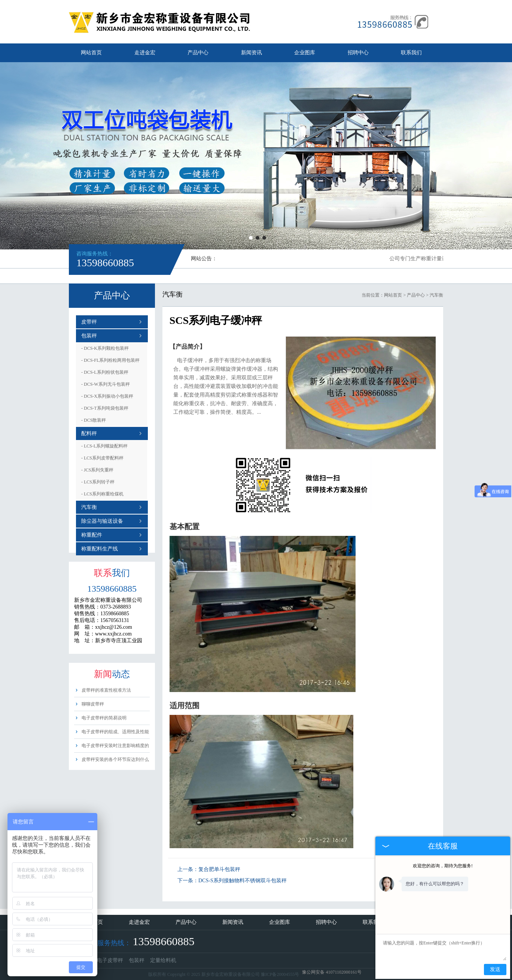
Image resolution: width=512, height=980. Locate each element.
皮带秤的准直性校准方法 (106, 690)
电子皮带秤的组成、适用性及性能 (115, 732)
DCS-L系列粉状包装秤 (105, 372)
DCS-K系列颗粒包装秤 (105, 348)
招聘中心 (358, 53)
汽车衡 (89, 507)
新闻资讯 (252, 53)
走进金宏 (145, 53)
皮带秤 (89, 322)
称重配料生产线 (100, 549)
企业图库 (305, 53)
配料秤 (89, 433)
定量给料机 (163, 960)
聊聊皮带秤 (93, 704)
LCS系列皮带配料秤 (102, 458)
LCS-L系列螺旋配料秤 (104, 446)
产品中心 (198, 53)
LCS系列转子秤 (98, 482)
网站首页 (91, 53)
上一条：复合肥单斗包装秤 (209, 869)
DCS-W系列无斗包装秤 (106, 384)
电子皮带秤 (110, 960)
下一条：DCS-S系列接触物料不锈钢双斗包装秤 (232, 881)
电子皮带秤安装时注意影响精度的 (115, 746)
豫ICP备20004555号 (280, 974)
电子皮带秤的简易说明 (104, 718)
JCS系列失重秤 (97, 470)
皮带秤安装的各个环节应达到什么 (115, 759)
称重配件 (92, 535)
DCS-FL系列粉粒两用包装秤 (110, 360)
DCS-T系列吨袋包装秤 (105, 408)
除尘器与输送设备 (102, 521)
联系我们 (411, 53)
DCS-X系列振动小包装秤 (107, 396)
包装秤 (89, 336)
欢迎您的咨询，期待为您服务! (443, 866)
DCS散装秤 (94, 420)
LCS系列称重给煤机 (102, 494)
